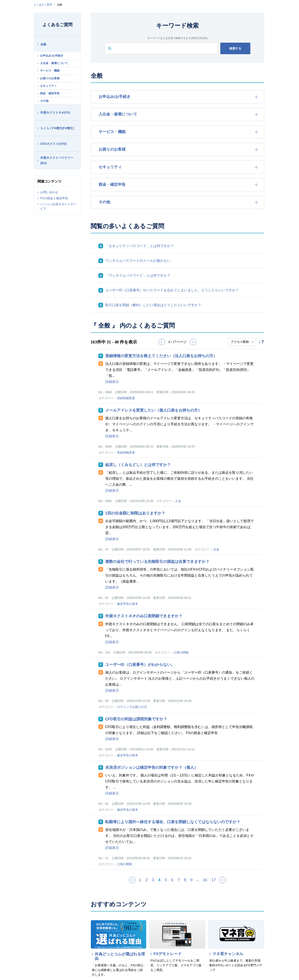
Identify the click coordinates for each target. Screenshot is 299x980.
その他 (44, 101)
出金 (216, 549)
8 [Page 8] (185, 880)
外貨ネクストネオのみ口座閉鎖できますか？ (144, 616)
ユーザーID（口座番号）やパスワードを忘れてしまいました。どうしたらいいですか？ (172, 290)
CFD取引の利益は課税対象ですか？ (136, 719)
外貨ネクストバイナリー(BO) (57, 160)
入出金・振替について (54, 63)
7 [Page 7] (179, 880)
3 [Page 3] (153, 880)
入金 (178, 501)
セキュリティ (48, 86)
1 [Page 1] (140, 880)
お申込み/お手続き (52, 56)
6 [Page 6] (172, 880)
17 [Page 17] (214, 880)
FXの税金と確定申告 (54, 198)
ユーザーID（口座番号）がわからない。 (140, 665)
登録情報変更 (126, 398)
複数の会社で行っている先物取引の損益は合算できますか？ (157, 562)
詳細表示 (112, 382)
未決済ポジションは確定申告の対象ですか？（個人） (152, 767)
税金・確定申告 (50, 93)
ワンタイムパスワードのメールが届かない (138, 261)
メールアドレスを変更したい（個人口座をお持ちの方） (153, 410)
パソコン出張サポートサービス (58, 206)
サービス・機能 (50, 71)
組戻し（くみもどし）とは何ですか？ (138, 465)
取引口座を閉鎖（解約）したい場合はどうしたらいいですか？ (153, 305)
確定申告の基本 (128, 604)
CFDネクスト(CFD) (53, 144)
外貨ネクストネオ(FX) (55, 112)
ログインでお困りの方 (132, 707)
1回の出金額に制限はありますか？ (135, 513)
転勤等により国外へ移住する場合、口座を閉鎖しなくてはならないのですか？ (173, 822)
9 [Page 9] (192, 880)
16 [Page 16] (205, 880)
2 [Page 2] (146, 880)
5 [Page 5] (166, 880)
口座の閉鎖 (181, 652)
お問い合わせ (49, 192)
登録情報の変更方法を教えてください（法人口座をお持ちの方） (161, 356)
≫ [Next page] (225, 882)
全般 (43, 44)
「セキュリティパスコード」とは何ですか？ (140, 246)
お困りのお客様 (50, 78)
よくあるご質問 (43, 5)
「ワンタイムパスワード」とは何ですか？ (138, 275)
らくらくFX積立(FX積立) (57, 128)
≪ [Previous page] (135, 882)
